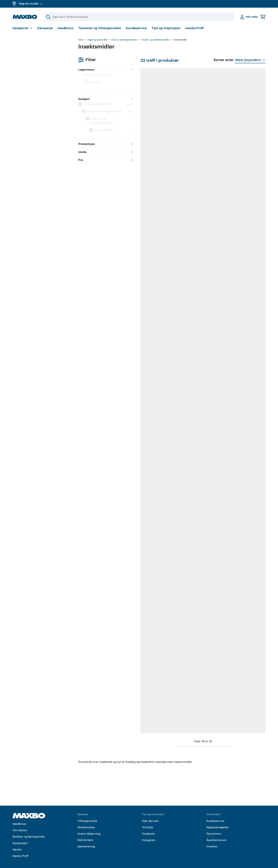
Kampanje (45, 28)
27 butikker (195, 491)
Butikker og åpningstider (29, 831)
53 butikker (195, 162)
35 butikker (241, 272)
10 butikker (149, 491)
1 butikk (102, 709)
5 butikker (149, 600)
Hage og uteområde (98, 40)
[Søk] (139, 17)
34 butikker (150, 709)
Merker (17, 844)
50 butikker (150, 162)
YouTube (147, 822)
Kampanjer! (20, 838)
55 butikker (104, 600)
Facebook (148, 828)
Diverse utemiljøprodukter (124, 40)
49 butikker (241, 162)
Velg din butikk (31, 4)
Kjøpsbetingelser (218, 822)
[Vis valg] (23, 28)
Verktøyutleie (86, 822)
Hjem (81, 40)
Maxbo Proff (194, 28)
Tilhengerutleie (87, 815)
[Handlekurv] (263, 17)
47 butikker (195, 381)
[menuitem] (42, 88)
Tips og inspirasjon (166, 28)
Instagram (149, 834)
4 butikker (103, 272)
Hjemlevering (86, 841)
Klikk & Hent (85, 834)
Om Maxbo (20, 825)
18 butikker (103, 491)
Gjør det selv (150, 815)
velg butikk (39, 59)
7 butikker (103, 381)
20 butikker (241, 381)
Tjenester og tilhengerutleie (100, 28)
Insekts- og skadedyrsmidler (156, 40)
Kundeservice (136, 28)
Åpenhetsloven (216, 834)
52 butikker (104, 162)
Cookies (212, 841)
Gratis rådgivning (89, 828)
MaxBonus (66, 28)
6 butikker (195, 600)
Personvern (214, 828)
